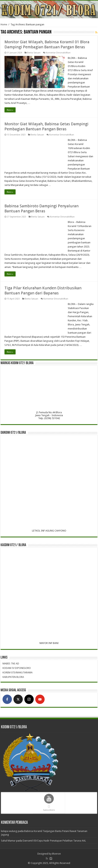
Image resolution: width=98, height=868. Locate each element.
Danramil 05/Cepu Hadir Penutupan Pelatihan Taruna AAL (54, 841)
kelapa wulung (9, 831)
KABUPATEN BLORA (13, 677)
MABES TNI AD (11, 664)
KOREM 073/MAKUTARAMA (18, 672)
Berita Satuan (34, 53)
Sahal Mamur (8, 841)
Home (4, 24)
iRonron (56, 854)
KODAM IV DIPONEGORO (17, 668)
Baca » (10, 110)
